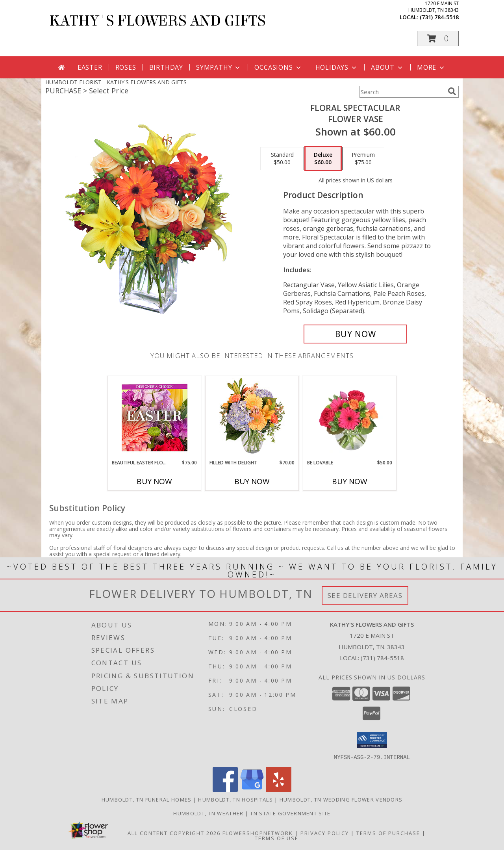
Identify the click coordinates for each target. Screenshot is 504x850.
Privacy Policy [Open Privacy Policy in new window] (325, 833)
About (387, 67)
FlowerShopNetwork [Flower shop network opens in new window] (258, 833)
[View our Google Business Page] (252, 790)
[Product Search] (402, 92)
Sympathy (219, 67)
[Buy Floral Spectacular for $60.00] (355, 334)
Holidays (337, 67)
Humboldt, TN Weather (208, 813)
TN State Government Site (290, 813)
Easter (90, 67)
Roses (126, 67)
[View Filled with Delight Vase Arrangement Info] (252, 418)
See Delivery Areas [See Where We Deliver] (365, 595)
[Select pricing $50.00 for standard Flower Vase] (282, 159)
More (431, 67)
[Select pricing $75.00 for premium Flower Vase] (363, 159)
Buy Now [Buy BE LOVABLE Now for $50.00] (350, 481)
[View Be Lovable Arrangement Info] (350, 418)
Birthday (166, 67)
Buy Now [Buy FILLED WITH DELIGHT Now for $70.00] (252, 481)
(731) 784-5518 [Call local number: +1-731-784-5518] (439, 17)
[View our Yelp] (279, 790)
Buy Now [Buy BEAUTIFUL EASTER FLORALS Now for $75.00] (154, 481)
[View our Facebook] (225, 790)
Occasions (278, 67)
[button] (438, 38)
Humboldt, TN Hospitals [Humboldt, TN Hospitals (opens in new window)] (235, 799)
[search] (452, 91)
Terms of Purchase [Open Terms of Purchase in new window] (388, 833)
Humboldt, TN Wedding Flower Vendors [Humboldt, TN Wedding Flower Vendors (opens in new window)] (341, 799)
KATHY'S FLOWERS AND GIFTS (157, 21)
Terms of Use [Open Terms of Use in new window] (277, 838)
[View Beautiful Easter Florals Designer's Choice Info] (155, 418)
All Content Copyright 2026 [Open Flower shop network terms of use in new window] (174, 833)
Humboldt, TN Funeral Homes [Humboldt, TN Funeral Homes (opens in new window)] (147, 799)
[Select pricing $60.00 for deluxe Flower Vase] (323, 159)
